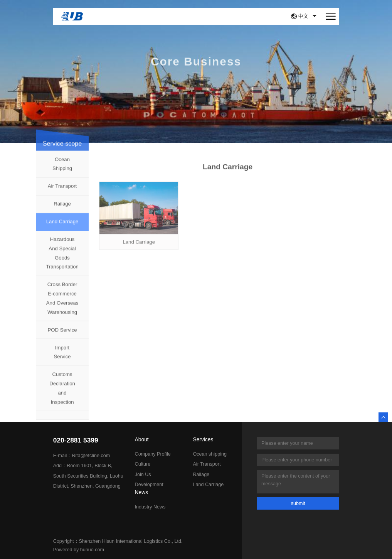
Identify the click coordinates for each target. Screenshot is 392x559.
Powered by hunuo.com (79, 550)
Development (149, 485)
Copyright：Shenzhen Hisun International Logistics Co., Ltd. (118, 541)
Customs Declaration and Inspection (62, 393)
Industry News (150, 507)
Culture (143, 464)
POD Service (62, 335)
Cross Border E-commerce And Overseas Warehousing (62, 303)
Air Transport (62, 191)
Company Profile (153, 454)
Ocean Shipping (62, 168)
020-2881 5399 (76, 440)
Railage (62, 209)
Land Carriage (62, 226)
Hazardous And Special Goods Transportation (62, 258)
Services (203, 440)
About (142, 440)
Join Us (143, 475)
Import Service (62, 357)
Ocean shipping (210, 454)
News (142, 493)
